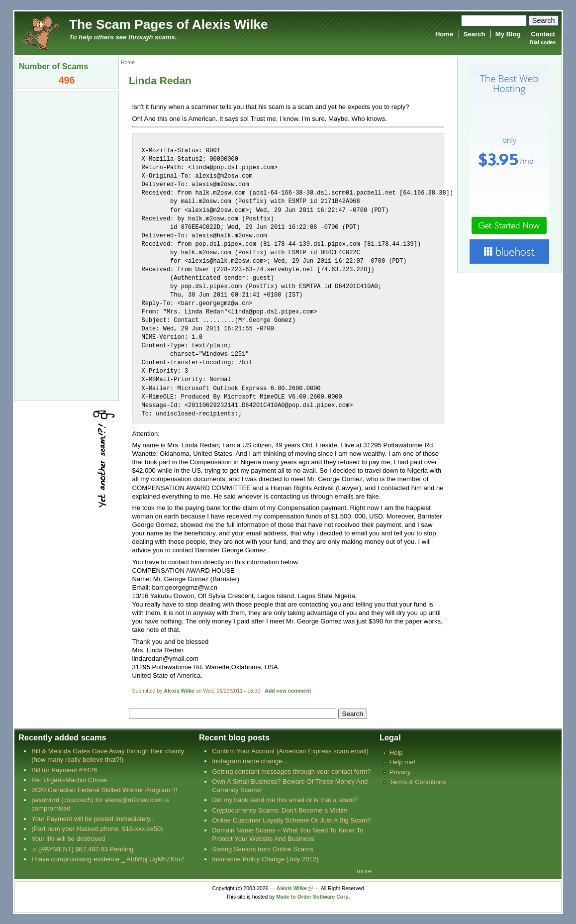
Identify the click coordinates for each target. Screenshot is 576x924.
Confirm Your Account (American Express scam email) (290, 751)
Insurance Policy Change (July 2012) (265, 859)
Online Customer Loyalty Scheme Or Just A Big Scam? (291, 820)
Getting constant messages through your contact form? (291, 771)
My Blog (508, 34)
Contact (543, 34)
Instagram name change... (250, 761)
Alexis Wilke (179, 691)
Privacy (400, 772)
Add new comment (288, 691)
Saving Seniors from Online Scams (262, 849)
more (364, 871)
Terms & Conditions (418, 782)
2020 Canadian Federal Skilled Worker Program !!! (104, 790)
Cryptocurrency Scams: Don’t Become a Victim (280, 810)
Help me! (402, 762)
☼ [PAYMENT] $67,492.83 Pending (82, 849)
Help (396, 753)
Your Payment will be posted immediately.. (92, 819)
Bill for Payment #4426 (64, 770)
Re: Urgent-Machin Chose (69, 780)
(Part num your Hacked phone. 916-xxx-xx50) (97, 829)
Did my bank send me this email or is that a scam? (285, 800)
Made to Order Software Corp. (313, 897)
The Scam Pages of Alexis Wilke (169, 24)
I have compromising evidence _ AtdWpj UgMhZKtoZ (108, 859)
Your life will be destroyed (68, 839)
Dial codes (543, 43)
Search (475, 34)
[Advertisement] (67, 245)
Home (444, 34)
